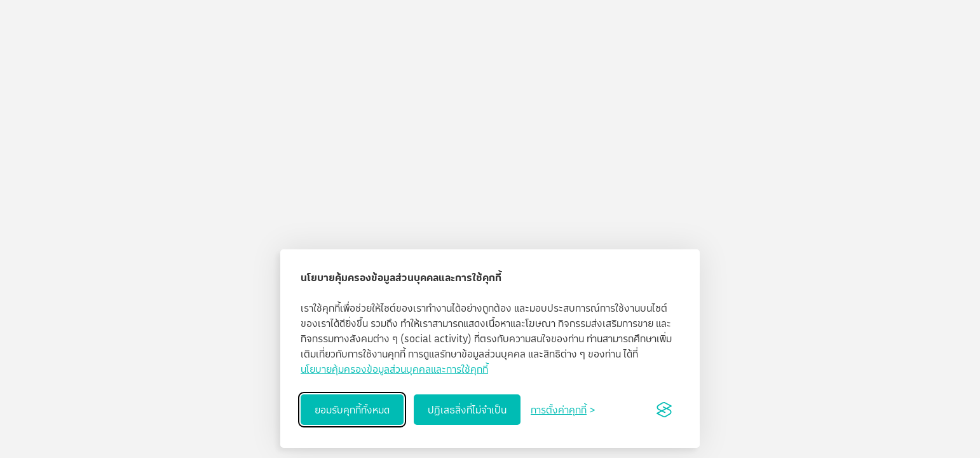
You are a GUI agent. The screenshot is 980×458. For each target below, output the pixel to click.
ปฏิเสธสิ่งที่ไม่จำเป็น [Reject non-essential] (467, 410)
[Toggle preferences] (563, 410)
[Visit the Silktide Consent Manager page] (664, 410)
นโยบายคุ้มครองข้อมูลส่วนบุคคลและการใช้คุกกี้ (394, 369)
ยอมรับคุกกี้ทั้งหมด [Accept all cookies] (352, 410)
